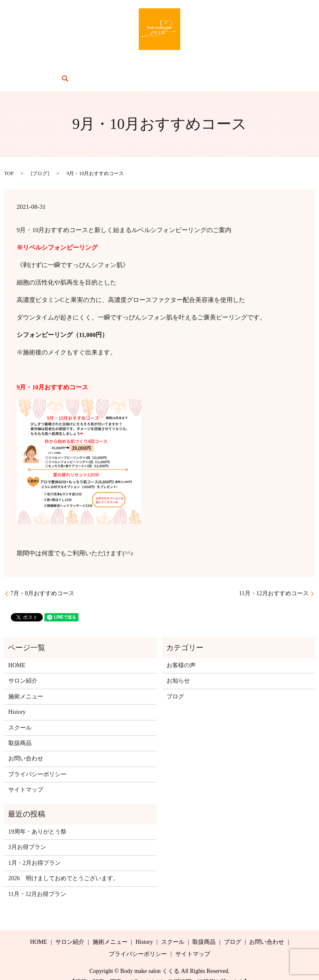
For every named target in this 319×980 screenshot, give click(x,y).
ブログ (225, 66)
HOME (31, 66)
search (291, 66)
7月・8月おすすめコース (42, 581)
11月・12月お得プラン (37, 881)
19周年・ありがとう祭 (37, 819)
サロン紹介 (62, 66)
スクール (165, 66)
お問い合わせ (259, 66)
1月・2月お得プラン (34, 850)
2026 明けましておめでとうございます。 (64, 865)
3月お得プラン (27, 835)
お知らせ (178, 668)
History (136, 66)
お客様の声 (181, 652)
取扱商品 (196, 66)
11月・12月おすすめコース (274, 581)
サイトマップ (26, 777)
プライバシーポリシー (37, 761)
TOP (9, 161)
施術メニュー (102, 66)
